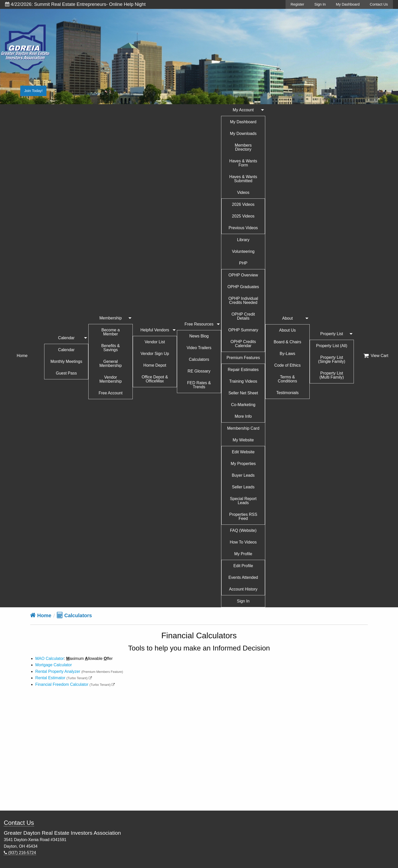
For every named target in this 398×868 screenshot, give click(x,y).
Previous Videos (243, 228)
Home (22, 356)
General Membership (111, 363)
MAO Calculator (50, 658)
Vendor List (155, 342)
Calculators (199, 359)
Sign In (320, 4)
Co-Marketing (243, 405)
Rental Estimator (50, 678)
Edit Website (243, 452)
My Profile (243, 554)
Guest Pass (66, 373)
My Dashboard (348, 4)
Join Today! (33, 91)
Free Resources (199, 324)
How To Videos (243, 542)
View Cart (376, 356)
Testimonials (287, 393)
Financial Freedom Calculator (62, 684)
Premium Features (243, 358)
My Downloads (243, 134)
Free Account (110, 393)
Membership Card (243, 428)
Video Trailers (199, 348)
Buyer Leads (243, 475)
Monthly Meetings (66, 361)
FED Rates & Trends (199, 385)
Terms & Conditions (288, 379)
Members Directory (243, 147)
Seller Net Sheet (243, 393)
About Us (288, 330)
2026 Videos (243, 204)
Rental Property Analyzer (58, 671)
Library (243, 240)
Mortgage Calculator (54, 665)
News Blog (199, 336)
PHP (243, 263)
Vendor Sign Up (155, 354)
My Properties (243, 464)
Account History (243, 589)
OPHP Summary (243, 330)
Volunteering (243, 251)
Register (297, 4)
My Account (243, 110)
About (288, 318)
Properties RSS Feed (243, 516)
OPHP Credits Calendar (243, 344)
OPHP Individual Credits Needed (243, 300)
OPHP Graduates (243, 287)
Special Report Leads (243, 501)
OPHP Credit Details (243, 316)
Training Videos (243, 381)
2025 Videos (243, 216)
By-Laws (287, 354)
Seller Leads (243, 487)
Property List (332, 334)
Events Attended (243, 577)
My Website (243, 440)
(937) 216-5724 (20, 853)
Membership (111, 318)
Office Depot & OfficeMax (155, 379)
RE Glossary (199, 371)
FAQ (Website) (243, 530)
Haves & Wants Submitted (243, 179)
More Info (243, 416)
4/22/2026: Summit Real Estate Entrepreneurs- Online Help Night (75, 4)
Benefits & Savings (111, 348)
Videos (243, 192)
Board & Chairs (287, 342)
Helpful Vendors (155, 330)
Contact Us (379, 4)
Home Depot (155, 365)
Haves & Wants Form (243, 163)
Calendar (66, 338)
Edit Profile (243, 566)
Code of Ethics (287, 365)
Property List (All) (332, 346)
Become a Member (111, 332)
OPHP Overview (243, 275)
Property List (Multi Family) (332, 375)
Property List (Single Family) (332, 359)
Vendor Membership (111, 379)
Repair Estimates (243, 370)
